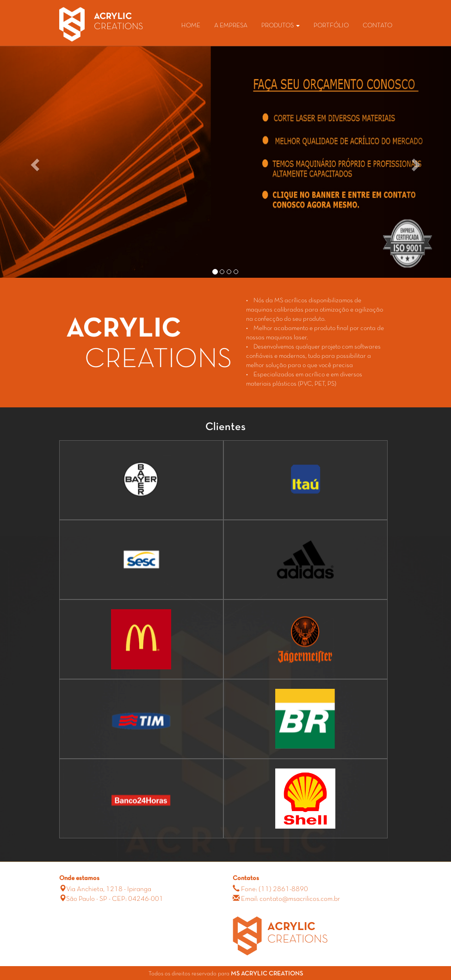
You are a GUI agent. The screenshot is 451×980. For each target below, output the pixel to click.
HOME (191, 26)
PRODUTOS (281, 26)
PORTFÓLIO (331, 26)
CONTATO (377, 26)
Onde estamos (79, 878)
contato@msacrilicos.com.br (300, 899)
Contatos (246, 878)
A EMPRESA (231, 26)
